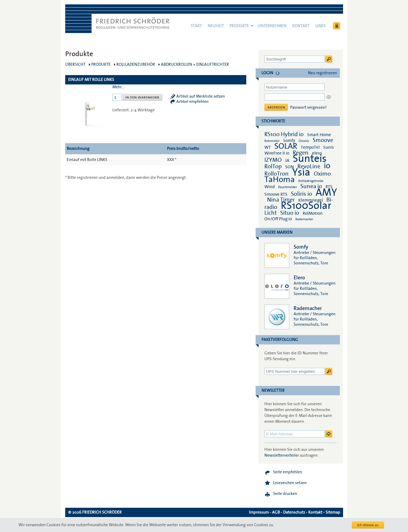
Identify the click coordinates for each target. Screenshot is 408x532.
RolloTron (277, 174)
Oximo (322, 174)
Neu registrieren (322, 73)
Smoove (323, 140)
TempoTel (310, 147)
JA (288, 160)
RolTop (273, 167)
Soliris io (302, 194)
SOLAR (286, 146)
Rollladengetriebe (311, 181)
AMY (326, 193)
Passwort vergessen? (308, 108)
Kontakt (301, 26)
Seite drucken (285, 494)
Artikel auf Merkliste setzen (201, 96)
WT (268, 147)
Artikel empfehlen (192, 102)
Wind (270, 187)
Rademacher (304, 219)
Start (196, 26)
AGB (276, 512)
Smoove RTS (276, 194)
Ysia (301, 172)
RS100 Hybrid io (284, 134)
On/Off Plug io (278, 219)
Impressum (259, 512)
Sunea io (311, 186)
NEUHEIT (216, 26)
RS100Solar (306, 206)
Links (320, 26)
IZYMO (273, 160)
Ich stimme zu (368, 525)
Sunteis (310, 159)
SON (290, 167)
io (327, 166)
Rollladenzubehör (136, 65)
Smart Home (319, 135)
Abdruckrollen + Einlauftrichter (195, 65)
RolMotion (313, 213)
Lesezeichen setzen (290, 483)
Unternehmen (272, 26)
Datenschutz (294, 512)
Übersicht (75, 65)
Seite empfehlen (288, 472)
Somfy (289, 141)
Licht (271, 213)
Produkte (239, 26)
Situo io (290, 213)
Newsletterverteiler (282, 455)
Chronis (304, 141)
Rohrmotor (272, 141)
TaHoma (280, 180)
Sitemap (333, 512)
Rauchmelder (288, 187)
